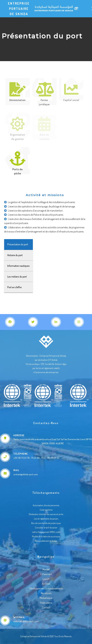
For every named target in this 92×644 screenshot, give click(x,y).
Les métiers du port (18, 277)
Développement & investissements (46, 588)
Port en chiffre (16, 287)
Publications (46, 603)
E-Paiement (46, 574)
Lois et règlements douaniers (46, 519)
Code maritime (46, 510)
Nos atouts (46, 593)
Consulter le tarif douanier (46, 528)
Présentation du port (19, 244)
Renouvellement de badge (46, 541)
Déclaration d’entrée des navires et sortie (46, 514)
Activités (46, 584)
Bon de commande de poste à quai (46, 523)
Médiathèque (46, 598)
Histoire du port (16, 255)
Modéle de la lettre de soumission (46, 536)
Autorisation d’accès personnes (46, 505)
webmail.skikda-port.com (26, 621)
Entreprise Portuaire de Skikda (19, 9)
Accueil (46, 569)
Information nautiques (20, 266)
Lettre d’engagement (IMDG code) (46, 532)
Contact (46, 607)
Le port (46, 579)
